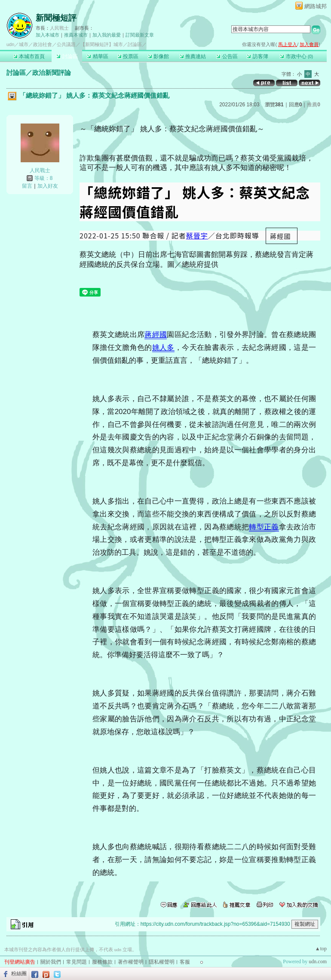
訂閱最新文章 (140, 35)
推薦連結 (193, 56)
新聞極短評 (56, 18)
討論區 (67, 56)
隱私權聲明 (162, 962)
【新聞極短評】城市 (102, 44)
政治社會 (43, 44)
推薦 (314, 105)
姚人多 (163, 348)
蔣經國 (156, 335)
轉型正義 (264, 527)
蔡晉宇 (197, 235)
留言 (27, 186)
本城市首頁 (29, 56)
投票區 (128, 56)
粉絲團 (19, 974)
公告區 (227, 56)
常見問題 (77, 962)
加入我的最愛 (107, 35)
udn (10, 44)
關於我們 (51, 962)
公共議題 (66, 44)
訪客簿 (257, 56)
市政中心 (296, 56)
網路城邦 (316, 6)
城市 (24, 44)
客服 (185, 962)
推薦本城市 (76, 35)
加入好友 (48, 186)
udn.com (318, 961)
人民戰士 (59, 28)
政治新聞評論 (52, 73)
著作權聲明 (131, 962)
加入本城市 (48, 35)
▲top (321, 949)
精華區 (97, 56)
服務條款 (102, 962)
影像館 (158, 56)
